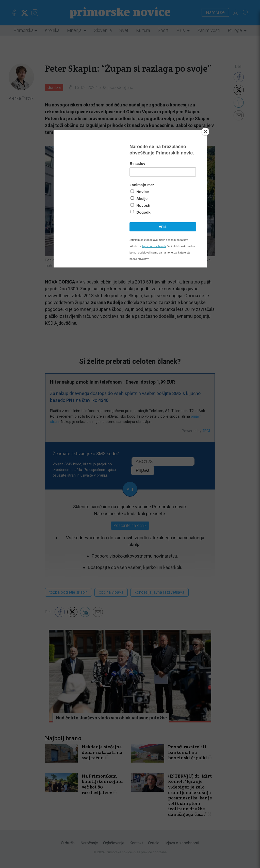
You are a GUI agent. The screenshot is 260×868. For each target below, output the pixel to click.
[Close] (205, 132)
